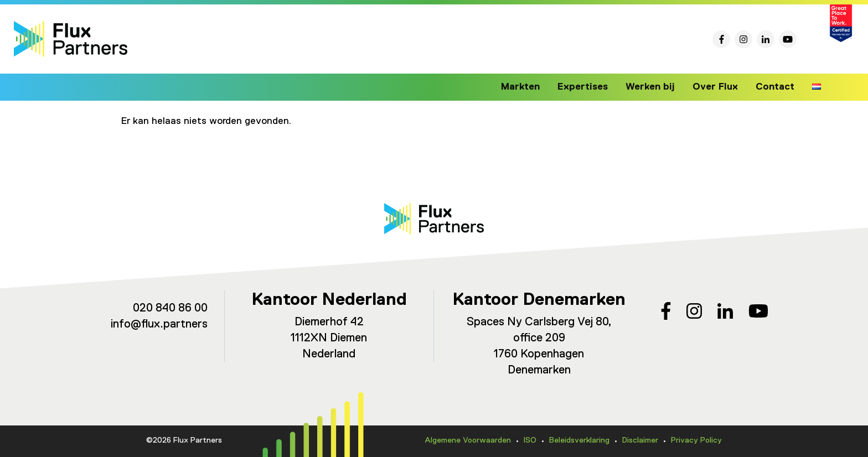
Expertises (591, 87)
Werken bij (655, 87)
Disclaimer (640, 440)
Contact (776, 87)
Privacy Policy (696, 440)
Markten (531, 87)
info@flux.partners (159, 324)
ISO (530, 440)
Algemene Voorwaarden (468, 440)
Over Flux (718, 87)
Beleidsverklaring (579, 440)
